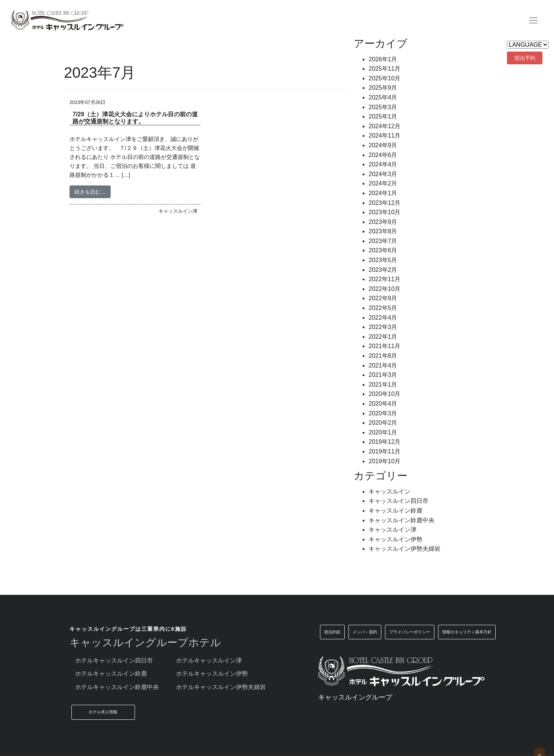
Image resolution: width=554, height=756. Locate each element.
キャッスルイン (390, 491)
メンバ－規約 (365, 632)
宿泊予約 (525, 58)
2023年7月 (383, 241)
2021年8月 (383, 356)
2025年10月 (384, 78)
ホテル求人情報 (103, 712)
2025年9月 (383, 88)
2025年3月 (383, 107)
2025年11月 (384, 69)
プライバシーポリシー (410, 632)
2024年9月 (383, 145)
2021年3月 (383, 375)
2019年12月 (384, 442)
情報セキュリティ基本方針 (467, 632)
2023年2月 (383, 270)
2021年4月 (383, 365)
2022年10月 (384, 289)
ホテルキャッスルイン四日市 (114, 660)
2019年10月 (384, 461)
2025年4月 (383, 97)
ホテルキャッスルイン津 (209, 660)
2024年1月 (383, 193)
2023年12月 (384, 203)
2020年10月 (384, 394)
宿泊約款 (332, 632)
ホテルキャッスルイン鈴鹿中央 (117, 687)
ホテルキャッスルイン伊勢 (212, 674)
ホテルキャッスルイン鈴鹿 (111, 674)
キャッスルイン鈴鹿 (396, 511)
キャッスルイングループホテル (145, 643)
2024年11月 (384, 136)
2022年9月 (383, 298)
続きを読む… (90, 192)
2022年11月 (384, 279)
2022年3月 (383, 327)
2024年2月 (383, 183)
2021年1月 (383, 385)
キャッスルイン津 (393, 530)
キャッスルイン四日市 (398, 501)
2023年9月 (383, 222)
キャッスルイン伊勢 (396, 539)
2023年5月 (383, 260)
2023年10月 (384, 212)
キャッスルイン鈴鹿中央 (401, 520)
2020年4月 (383, 404)
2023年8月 (383, 231)
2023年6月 (383, 250)
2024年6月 (383, 155)
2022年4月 (383, 318)
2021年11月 (384, 346)
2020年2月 (383, 423)
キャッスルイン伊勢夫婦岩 (404, 549)
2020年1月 (383, 432)
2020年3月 (383, 413)
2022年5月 (383, 308)
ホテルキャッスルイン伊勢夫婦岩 (221, 687)
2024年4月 (383, 164)
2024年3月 (383, 174)
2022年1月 (383, 337)
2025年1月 (383, 116)
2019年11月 (384, 451)
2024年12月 (384, 126)
